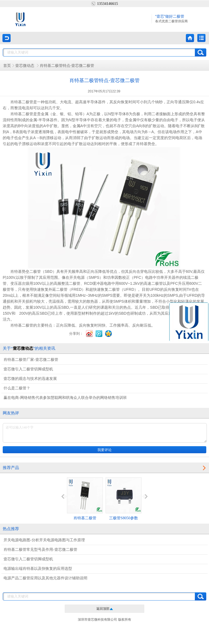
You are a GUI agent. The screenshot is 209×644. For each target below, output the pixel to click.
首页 (7, 66)
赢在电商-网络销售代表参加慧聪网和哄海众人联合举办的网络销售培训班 (65, 398)
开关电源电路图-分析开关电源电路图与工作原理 (44, 540)
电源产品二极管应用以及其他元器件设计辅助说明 (45, 578)
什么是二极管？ (17, 388)
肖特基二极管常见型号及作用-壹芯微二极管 (40, 550)
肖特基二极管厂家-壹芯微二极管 (31, 360)
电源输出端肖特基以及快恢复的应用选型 (38, 569)
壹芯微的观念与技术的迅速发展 (30, 379)
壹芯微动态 (25, 66)
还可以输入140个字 (105, 433)
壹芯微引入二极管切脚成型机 (28, 369)
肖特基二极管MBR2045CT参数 (85, 504)
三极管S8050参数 (124, 499)
